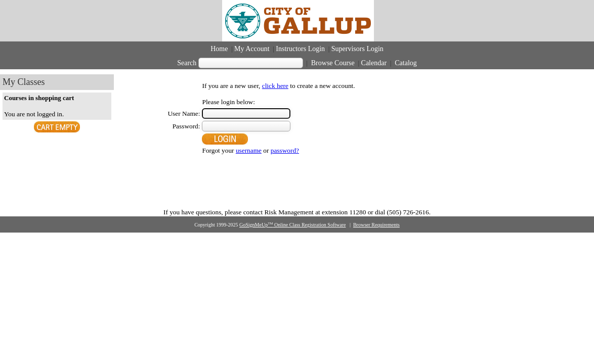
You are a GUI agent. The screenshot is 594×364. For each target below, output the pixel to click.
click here (275, 86)
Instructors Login (300, 49)
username (249, 150)
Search (187, 63)
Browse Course (333, 63)
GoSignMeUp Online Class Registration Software (292, 225)
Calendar (374, 63)
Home (219, 49)
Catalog (405, 63)
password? (285, 150)
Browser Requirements (376, 225)
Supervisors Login (357, 49)
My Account (252, 49)
